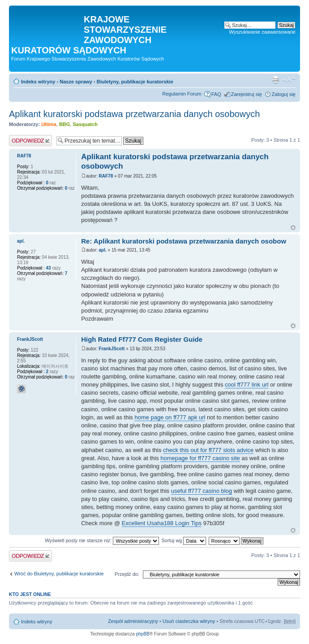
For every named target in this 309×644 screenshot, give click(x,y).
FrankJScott (112, 349)
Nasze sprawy (76, 82)
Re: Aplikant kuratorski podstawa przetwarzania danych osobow (184, 241)
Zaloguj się (284, 94)
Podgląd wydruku (275, 80)
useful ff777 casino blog (202, 491)
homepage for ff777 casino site (200, 458)
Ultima (49, 124)
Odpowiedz (30, 141)
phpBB (143, 634)
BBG (64, 124)
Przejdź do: (127, 574)
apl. (103, 250)
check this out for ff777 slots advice (208, 450)
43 (48, 268)
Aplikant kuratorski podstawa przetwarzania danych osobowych (134, 114)
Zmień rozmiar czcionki (289, 80)
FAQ (216, 94)
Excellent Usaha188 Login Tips (162, 523)
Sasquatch (85, 124)
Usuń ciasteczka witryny (189, 621)
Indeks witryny (38, 82)
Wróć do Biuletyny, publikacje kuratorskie (59, 574)
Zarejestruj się (247, 94)
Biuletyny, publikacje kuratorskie (135, 82)
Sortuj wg (184, 540)
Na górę (293, 228)
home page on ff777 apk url (170, 417)
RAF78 (106, 176)
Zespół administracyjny (133, 621)
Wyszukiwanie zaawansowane (262, 32)
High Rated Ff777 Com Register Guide (142, 339)
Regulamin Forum (182, 94)
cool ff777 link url (247, 385)
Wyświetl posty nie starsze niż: (102, 540)
